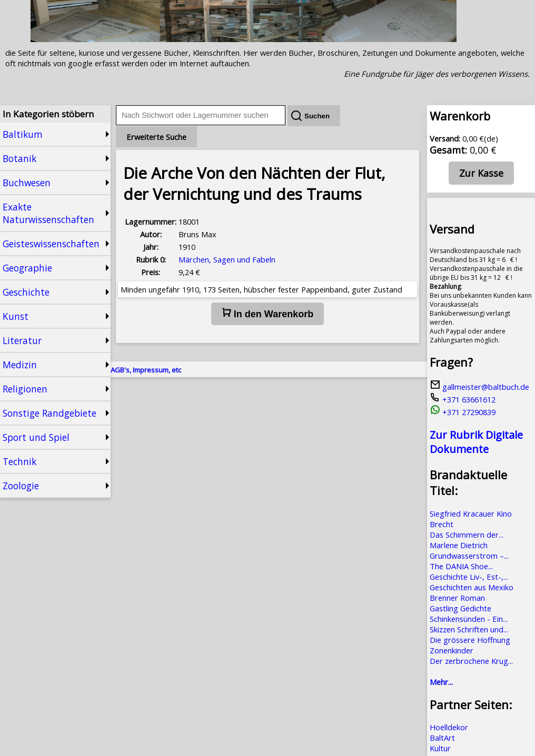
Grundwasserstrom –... (469, 556)
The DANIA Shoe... (461, 566)
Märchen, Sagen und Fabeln (227, 259)
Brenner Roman (457, 598)
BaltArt (442, 738)
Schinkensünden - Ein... (469, 619)
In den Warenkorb (267, 314)
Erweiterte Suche (156, 137)
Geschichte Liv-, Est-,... (469, 577)
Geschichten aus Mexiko (472, 587)
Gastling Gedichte (460, 608)
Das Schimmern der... (467, 535)
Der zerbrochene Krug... (471, 661)
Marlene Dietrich (459, 545)
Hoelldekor (449, 727)
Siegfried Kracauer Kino (471, 513)
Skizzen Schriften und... (469, 629)
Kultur (440, 748)
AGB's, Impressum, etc (146, 370)
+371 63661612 (463, 399)
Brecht (442, 524)
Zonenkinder (452, 650)
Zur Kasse (481, 173)
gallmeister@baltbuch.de (479, 387)
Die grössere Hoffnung (470, 640)
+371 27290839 (463, 412)
